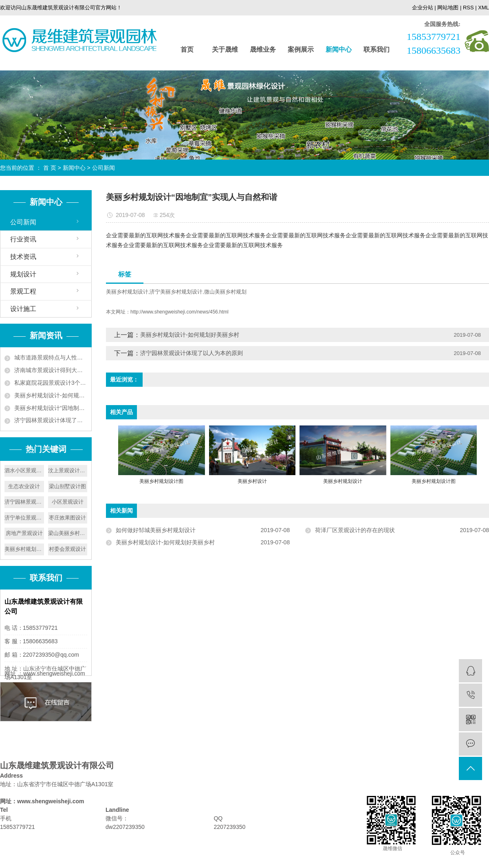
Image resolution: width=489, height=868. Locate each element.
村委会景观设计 (67, 549)
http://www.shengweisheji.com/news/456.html (180, 312)
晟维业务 (263, 49)
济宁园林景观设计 (24, 502)
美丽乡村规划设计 (127, 292)
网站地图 (448, 8)
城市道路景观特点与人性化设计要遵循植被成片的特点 (51, 357)
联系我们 (377, 49)
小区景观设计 (68, 502)
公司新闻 (104, 168)
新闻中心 (339, 49)
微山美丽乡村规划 (225, 292)
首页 (187, 49)
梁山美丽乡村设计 (68, 533)
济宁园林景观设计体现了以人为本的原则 (51, 420)
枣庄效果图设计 (67, 518)
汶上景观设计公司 (68, 470)
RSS (468, 8)
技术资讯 (23, 257)
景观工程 (23, 291)
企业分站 (423, 8)
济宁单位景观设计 (24, 518)
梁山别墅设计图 (67, 486)
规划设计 (23, 274)
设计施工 (23, 309)
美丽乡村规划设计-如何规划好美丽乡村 (51, 395)
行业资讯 (23, 239)
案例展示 (301, 49)
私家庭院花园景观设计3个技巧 (51, 383)
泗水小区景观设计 (24, 470)
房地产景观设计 (24, 533)
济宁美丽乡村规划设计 (176, 292)
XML (483, 8)
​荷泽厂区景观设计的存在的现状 (355, 530)
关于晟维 (225, 49)
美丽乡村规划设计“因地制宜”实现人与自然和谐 (51, 408)
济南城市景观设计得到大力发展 (51, 370)
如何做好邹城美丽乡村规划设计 (156, 530)
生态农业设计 (24, 486)
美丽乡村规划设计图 (24, 549)
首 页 (50, 168)
